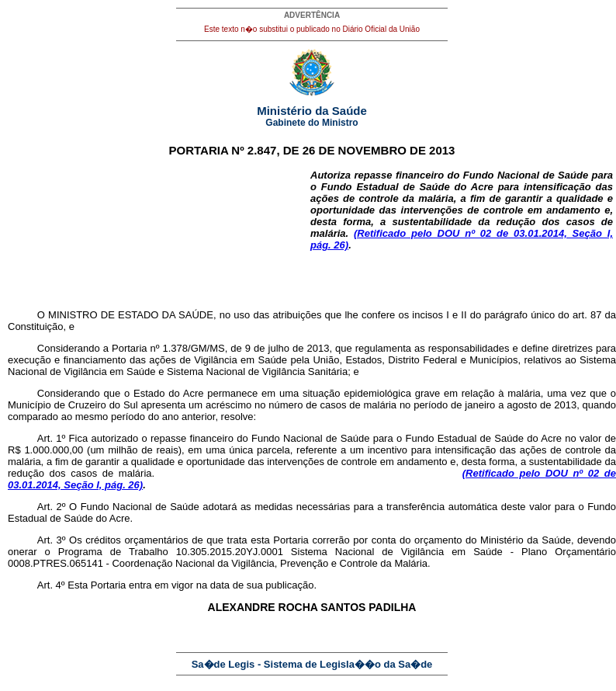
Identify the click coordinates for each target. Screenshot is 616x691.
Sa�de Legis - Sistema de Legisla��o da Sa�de (312, 664)
